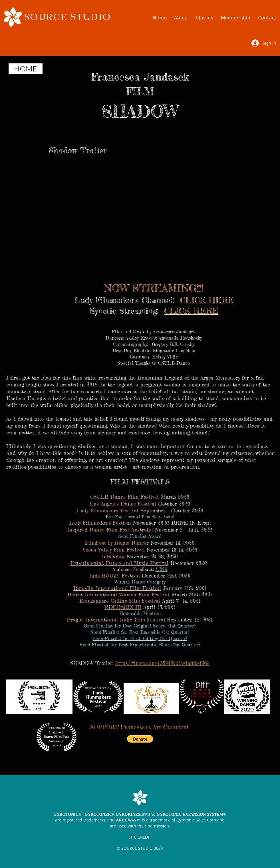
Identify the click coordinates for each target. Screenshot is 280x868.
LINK (162, 569)
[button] (181, 18)
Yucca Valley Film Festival (114, 550)
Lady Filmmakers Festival (107, 510)
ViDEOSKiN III (123, 607)
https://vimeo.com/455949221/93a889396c (162, 663)
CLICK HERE (207, 300)
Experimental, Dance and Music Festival (119, 563)
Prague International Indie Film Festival (116, 620)
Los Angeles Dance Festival (123, 504)
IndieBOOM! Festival (115, 576)
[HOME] (26, 69)
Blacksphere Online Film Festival (120, 601)
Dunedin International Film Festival (117, 588)
